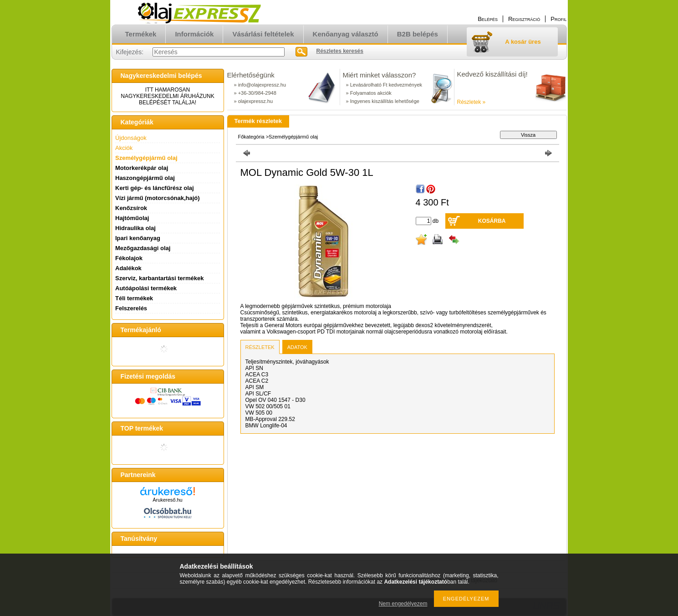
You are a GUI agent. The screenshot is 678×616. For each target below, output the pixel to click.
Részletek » (472, 102)
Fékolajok (129, 258)
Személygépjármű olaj (146, 158)
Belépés (488, 19)
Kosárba (492, 221)
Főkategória (251, 137)
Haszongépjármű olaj (145, 178)
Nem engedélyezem (403, 604)
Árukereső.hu (167, 500)
